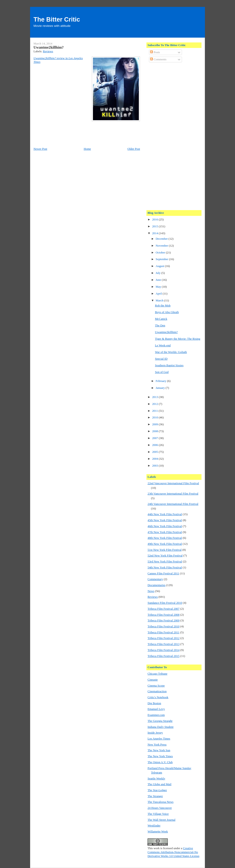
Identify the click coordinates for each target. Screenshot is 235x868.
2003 (155, 466)
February (161, 381)
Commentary (155, 579)
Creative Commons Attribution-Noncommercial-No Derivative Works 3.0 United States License (173, 852)
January (161, 388)
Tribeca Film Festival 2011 (164, 632)
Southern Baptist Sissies (169, 365)
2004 (155, 459)
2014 (155, 233)
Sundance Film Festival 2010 (165, 603)
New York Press (157, 745)
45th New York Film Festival (165, 520)
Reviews (48, 51)
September (162, 259)
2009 (155, 424)
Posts (155, 52)
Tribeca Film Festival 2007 (164, 609)
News (151, 591)
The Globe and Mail (159, 784)
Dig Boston (154, 703)
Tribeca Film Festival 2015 (164, 656)
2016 (155, 220)
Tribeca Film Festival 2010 (164, 626)
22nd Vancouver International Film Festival (173, 483)
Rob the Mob (163, 306)
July (158, 273)
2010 (155, 417)
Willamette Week (158, 832)
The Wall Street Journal (161, 820)
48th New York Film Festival (165, 538)
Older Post (134, 149)
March (160, 300)
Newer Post (40, 149)
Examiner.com (156, 715)
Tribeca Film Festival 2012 (164, 638)
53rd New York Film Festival (165, 562)
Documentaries (157, 585)
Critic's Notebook (158, 697)
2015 (155, 226)
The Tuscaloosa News (161, 802)
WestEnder (154, 826)
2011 (155, 411)
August (160, 266)
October (161, 253)
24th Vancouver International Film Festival (173, 504)
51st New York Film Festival (165, 550)
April (159, 294)
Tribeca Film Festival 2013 (164, 644)
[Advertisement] (166, 136)
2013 (155, 397)
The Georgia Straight (160, 721)
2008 (155, 431)
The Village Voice (158, 814)
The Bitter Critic (57, 19)
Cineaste (153, 680)
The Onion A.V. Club (160, 762)
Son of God (162, 372)
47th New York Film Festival (165, 532)
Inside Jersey (155, 733)
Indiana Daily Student (161, 727)
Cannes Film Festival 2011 (163, 573)
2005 (155, 452)
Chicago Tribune (157, 674)
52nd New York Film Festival (165, 556)
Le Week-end (163, 345)
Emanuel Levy (156, 709)
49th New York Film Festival (165, 544)
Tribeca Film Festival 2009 (164, 620)
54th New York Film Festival (165, 568)
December (162, 239)
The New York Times (160, 756)
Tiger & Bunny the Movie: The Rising (178, 339)
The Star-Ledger (157, 790)
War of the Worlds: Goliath (171, 352)
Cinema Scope (156, 686)
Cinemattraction (157, 691)
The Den (160, 325)
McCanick (161, 319)
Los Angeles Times (159, 739)
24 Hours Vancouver (160, 808)
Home (87, 149)
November (162, 246)
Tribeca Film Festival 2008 (164, 615)
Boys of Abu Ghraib (167, 312)
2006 (155, 445)
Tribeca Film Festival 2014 (164, 650)
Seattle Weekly (156, 779)
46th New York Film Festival (165, 526)
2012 (155, 404)
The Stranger (155, 796)
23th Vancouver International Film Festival (173, 494)
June (159, 280)
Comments (158, 59)
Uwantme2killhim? (49, 47)
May (159, 287)
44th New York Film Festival (165, 514)
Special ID (161, 359)
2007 (155, 438)
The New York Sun (159, 750)
